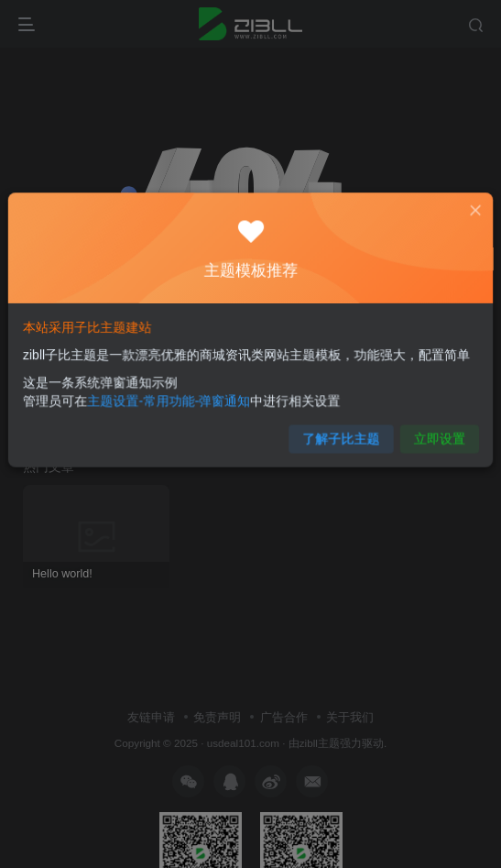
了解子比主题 (335, 431)
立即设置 (426, 431)
